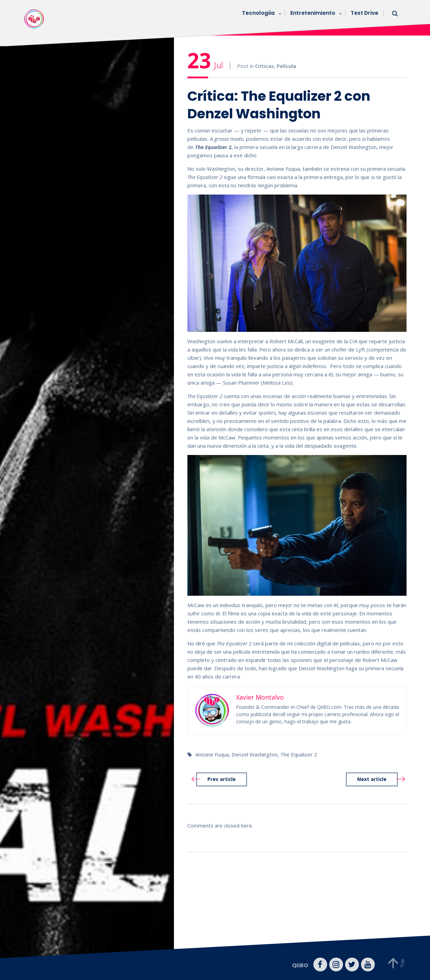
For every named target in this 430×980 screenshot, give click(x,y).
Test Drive (364, 13)
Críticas (265, 66)
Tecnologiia (261, 14)
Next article (372, 779)
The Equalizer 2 (299, 754)
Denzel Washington (255, 754)
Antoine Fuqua (212, 754)
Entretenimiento (315, 14)
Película (286, 66)
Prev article (222, 779)
